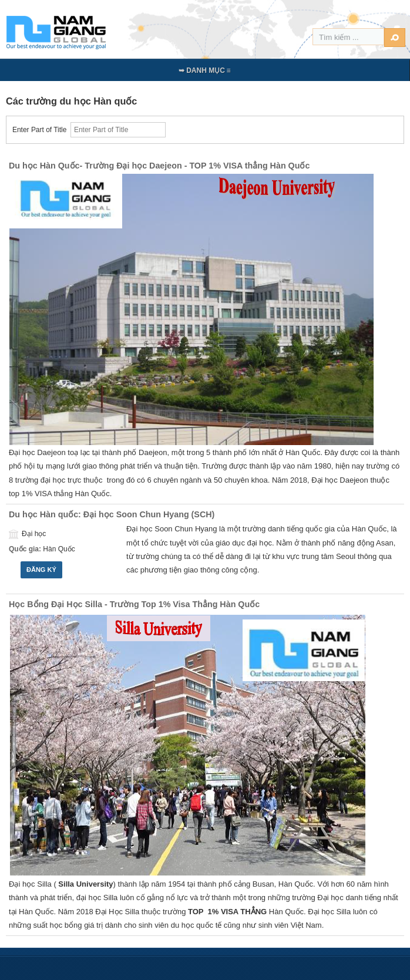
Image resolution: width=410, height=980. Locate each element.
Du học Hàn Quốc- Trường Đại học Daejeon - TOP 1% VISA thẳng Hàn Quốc (159, 166)
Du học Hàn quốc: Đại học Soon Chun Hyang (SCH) (112, 514)
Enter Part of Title (41, 130)
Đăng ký (41, 570)
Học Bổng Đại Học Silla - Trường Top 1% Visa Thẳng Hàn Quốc (134, 604)
